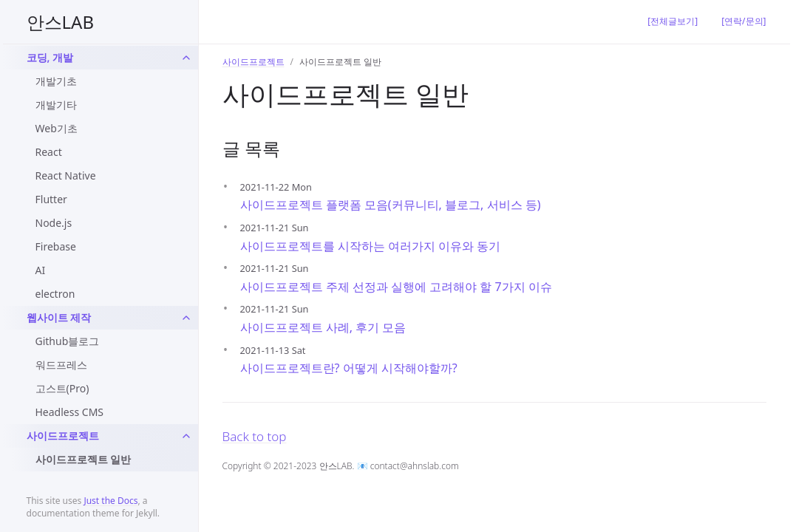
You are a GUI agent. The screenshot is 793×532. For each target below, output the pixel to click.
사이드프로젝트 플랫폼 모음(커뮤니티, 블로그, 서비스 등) (391, 205)
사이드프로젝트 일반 (84, 459)
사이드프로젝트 (63, 436)
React (49, 152)
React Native (66, 175)
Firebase (56, 246)
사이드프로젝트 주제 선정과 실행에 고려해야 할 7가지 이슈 (396, 287)
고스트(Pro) (62, 388)
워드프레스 (61, 365)
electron (55, 294)
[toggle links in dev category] (186, 58)
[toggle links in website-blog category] (186, 318)
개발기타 (56, 105)
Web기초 (57, 128)
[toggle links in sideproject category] (186, 436)
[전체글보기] (673, 21)
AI (41, 270)
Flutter (51, 199)
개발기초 (56, 81)
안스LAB (61, 22)
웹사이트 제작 (59, 317)
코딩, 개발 (50, 57)
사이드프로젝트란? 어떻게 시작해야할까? (349, 368)
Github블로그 (68, 341)
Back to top (255, 436)
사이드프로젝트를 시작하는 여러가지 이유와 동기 (371, 246)
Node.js (54, 223)
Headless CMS (70, 412)
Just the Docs (110, 501)
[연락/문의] (743, 21)
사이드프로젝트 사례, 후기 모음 (323, 327)
